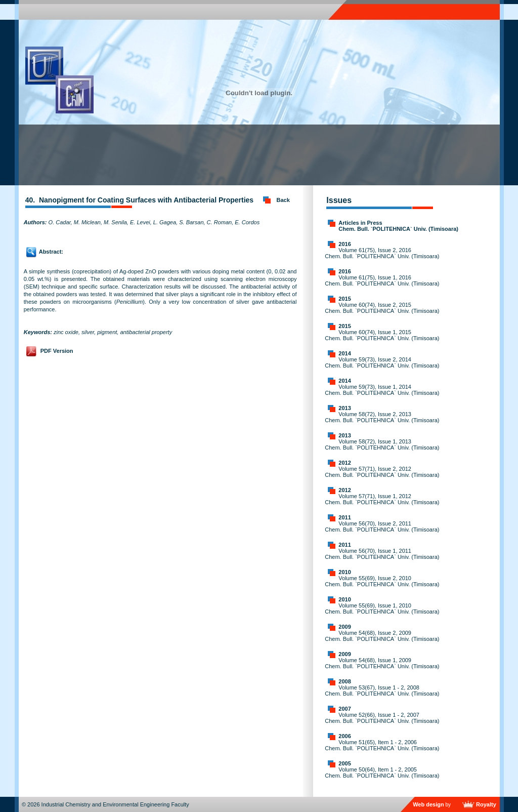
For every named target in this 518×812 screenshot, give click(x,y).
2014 (344, 353)
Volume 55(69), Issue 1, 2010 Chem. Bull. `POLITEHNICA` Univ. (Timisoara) (382, 608)
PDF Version (57, 351)
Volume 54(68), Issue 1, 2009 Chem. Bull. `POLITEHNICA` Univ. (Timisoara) (382, 663)
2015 (344, 299)
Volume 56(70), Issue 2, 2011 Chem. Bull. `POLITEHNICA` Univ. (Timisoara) (382, 526)
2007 (344, 709)
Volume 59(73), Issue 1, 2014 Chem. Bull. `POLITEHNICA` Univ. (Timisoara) (382, 390)
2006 (344, 736)
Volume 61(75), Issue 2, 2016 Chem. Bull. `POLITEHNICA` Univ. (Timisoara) (382, 253)
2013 (344, 408)
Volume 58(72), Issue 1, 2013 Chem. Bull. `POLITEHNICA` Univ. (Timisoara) (382, 444)
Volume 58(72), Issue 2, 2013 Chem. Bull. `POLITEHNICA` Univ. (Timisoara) (382, 417)
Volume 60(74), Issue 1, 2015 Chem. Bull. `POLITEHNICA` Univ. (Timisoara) (382, 335)
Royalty (486, 804)
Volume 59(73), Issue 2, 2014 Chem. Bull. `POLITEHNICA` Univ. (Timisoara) (382, 362)
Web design (428, 804)
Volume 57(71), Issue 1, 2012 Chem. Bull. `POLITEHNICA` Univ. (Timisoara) (382, 499)
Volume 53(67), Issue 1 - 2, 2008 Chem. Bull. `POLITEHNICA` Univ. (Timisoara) (382, 691)
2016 (344, 244)
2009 (344, 627)
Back (283, 200)
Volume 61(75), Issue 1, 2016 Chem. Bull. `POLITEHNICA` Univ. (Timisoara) (382, 280)
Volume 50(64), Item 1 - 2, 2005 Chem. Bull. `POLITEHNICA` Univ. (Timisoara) (382, 773)
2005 (344, 763)
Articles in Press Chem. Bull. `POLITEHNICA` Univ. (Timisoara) (398, 226)
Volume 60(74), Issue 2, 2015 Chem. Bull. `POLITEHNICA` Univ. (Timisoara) (382, 308)
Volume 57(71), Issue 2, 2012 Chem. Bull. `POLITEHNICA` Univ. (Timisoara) (382, 472)
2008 (344, 681)
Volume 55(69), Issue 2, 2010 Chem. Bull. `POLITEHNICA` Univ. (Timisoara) (382, 581)
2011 (344, 517)
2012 (344, 463)
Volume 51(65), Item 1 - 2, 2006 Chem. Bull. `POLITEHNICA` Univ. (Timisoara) (382, 745)
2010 (344, 572)
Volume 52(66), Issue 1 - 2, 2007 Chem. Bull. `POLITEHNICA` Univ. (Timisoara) (382, 718)
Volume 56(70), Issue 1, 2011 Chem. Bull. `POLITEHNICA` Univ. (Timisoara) (382, 554)
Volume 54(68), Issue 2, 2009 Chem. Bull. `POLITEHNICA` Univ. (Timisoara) (382, 636)
